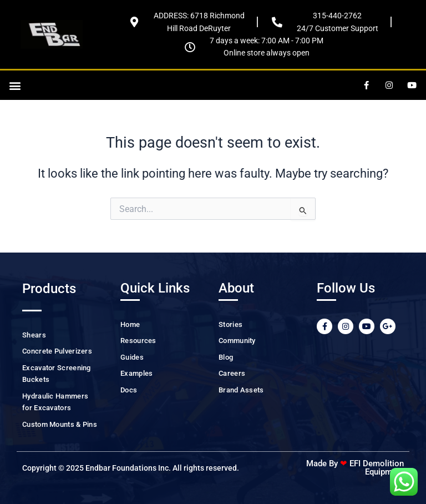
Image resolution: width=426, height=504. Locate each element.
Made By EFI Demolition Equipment (355, 468)
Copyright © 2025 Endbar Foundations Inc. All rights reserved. (131, 468)
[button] (15, 85)
